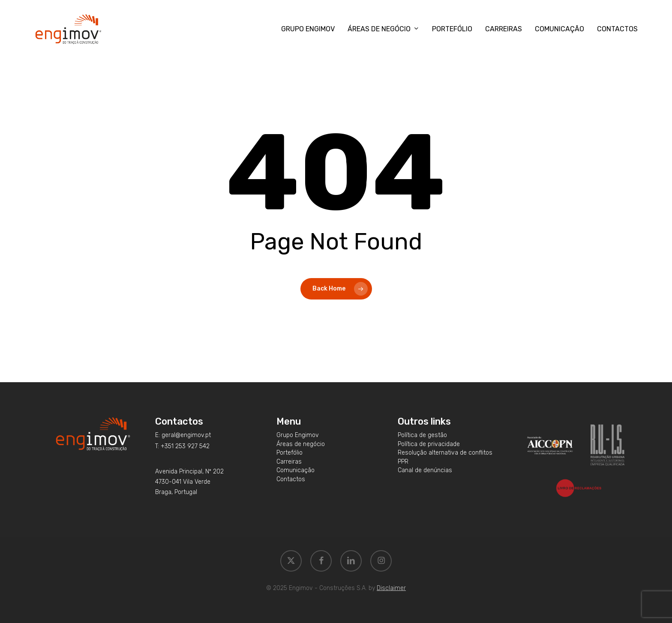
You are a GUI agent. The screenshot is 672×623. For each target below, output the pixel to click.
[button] (183, 435)
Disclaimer (391, 588)
